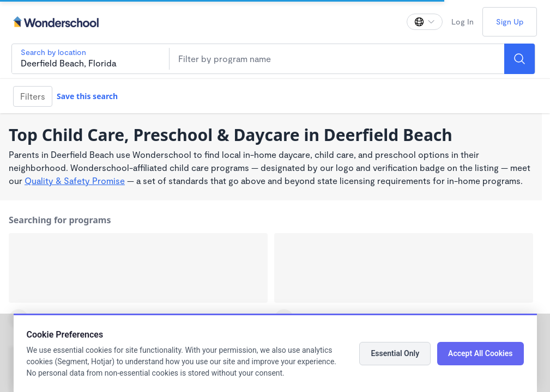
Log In (463, 22)
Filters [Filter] (33, 96)
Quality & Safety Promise (75, 180)
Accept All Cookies (480, 353)
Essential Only (395, 353)
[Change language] (425, 22)
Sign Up (510, 22)
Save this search (87, 96)
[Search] (519, 59)
